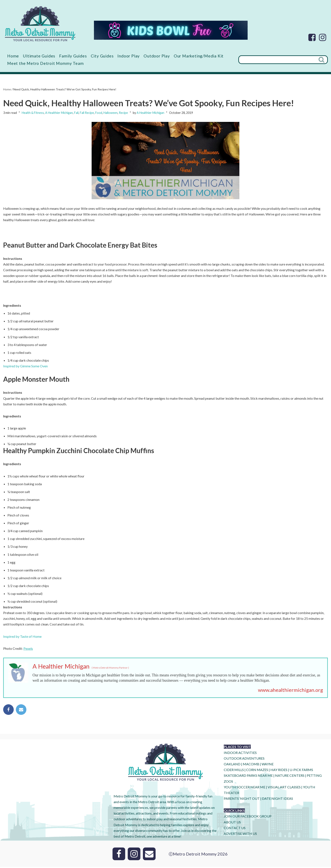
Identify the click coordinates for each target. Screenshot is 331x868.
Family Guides (73, 56)
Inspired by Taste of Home (22, 637)
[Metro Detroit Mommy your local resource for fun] (40, 24)
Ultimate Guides (39, 56)
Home (13, 56)
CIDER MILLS (234, 771)
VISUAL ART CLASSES (284, 788)
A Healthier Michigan (59, 113)
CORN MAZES (257, 771)
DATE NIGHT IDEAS (277, 799)
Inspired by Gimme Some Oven (25, 366)
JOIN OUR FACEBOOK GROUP (248, 817)
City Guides (102, 56)
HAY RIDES (279, 771)
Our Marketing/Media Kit (199, 56)
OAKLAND (232, 765)
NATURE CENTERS (290, 776)
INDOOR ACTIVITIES (240, 754)
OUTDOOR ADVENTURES (244, 759)
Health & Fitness (33, 113)
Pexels (28, 649)
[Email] (149, 855)
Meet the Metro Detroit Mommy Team (45, 63)
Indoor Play (129, 56)
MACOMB (251, 765)
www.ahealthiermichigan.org (290, 691)
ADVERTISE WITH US (240, 835)
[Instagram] (323, 37)
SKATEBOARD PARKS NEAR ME (249, 776)
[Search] (277, 60)
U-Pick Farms (301, 771)
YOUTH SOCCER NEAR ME (245, 788)
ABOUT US (232, 823)
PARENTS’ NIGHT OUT (242, 799)
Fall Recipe (87, 113)
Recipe (123, 113)
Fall (76, 113)
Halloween (111, 113)
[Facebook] (312, 37)
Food (99, 113)
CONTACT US (235, 829)
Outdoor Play (157, 56)
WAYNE (268, 765)
